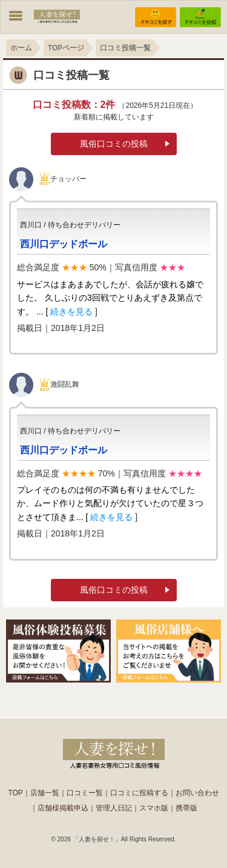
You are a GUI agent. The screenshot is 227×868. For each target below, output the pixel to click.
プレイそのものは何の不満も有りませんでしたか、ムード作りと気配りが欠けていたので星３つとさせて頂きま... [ (110, 503)
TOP (15, 793)
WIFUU (57, 16)
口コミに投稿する (139, 793)
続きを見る (71, 312)
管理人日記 (114, 808)
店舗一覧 (45, 793)
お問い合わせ (197, 793)
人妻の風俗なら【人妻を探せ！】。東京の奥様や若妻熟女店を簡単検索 (114, 753)
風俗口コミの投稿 (114, 144)
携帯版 (186, 808)
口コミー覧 (85, 793)
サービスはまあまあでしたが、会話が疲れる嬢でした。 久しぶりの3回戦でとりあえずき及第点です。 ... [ (110, 298)
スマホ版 (154, 808)
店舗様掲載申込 (63, 808)
